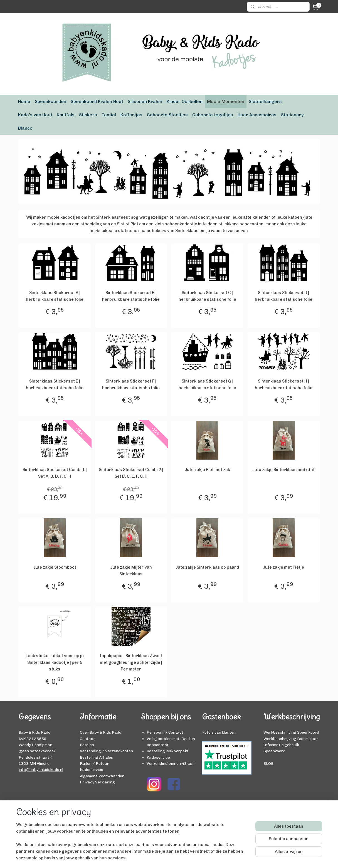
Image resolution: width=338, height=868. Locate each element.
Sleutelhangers (265, 101)
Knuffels (66, 115)
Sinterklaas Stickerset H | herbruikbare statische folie (283, 384)
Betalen (87, 745)
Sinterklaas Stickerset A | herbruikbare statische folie (55, 296)
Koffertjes (131, 115)
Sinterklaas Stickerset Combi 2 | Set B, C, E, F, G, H (131, 473)
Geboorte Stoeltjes (167, 115)
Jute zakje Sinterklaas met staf (283, 470)
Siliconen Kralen (145, 101)
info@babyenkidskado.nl (41, 770)
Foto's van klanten (219, 732)
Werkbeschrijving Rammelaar (291, 739)
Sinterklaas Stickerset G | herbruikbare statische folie (207, 384)
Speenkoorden (50, 101)
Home (24, 101)
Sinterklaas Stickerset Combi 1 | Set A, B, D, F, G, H (55, 473)
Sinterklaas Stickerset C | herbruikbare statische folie (207, 296)
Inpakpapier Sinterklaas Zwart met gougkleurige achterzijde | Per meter (131, 662)
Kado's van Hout (35, 115)
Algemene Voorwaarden (102, 776)
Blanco (25, 128)
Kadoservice (92, 770)
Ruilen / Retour (94, 763)
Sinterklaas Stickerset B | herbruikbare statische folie (131, 296)
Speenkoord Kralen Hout (97, 101)
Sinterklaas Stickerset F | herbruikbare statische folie (131, 384)
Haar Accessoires (257, 115)
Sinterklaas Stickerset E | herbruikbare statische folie (55, 384)
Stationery (292, 115)
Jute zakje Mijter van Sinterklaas (131, 571)
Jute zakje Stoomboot (55, 567)
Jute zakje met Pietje (283, 567)
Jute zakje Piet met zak (207, 470)
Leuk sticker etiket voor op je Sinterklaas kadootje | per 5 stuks (55, 662)
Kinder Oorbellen (185, 101)
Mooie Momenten (226, 101)
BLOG (268, 763)
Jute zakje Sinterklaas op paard (207, 567)
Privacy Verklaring (97, 782)
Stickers (88, 115)
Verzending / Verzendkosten (106, 751)
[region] (132, 845)
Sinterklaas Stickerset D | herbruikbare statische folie (283, 296)
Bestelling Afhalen (97, 757)
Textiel (109, 115)
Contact (87, 739)
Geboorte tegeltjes (213, 115)
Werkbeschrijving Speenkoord (291, 732)
